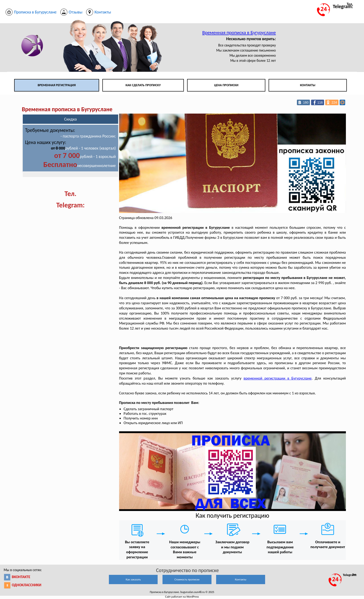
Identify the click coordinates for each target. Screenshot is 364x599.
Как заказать (133, 579)
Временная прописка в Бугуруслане (239, 33)
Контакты (308, 85)
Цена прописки (226, 85)
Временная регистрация (57, 85)
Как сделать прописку (143, 85)
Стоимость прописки (187, 579)
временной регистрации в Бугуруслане (278, 378)
